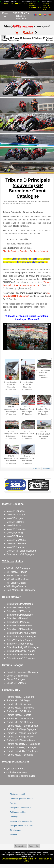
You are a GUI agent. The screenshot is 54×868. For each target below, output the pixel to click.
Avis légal (14, 803)
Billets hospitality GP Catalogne (23, 647)
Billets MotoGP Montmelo (19, 626)
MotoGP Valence (15, 522)
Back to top (51, 855)
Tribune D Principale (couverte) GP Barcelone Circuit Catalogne (26, 202)
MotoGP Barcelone (16, 529)
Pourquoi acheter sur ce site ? (22, 826)
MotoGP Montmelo (16, 540)
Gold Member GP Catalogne (21, 590)
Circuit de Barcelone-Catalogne (22, 672)
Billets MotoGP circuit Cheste (21, 633)
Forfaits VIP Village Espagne (21, 729)
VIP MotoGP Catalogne (18, 568)
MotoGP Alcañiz (15, 533)
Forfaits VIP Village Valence (21, 740)
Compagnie (14, 817)
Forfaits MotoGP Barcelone (20, 708)
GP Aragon (14, 38)
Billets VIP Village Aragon (19, 640)
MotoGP (18, 3)
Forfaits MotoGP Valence (19, 704)
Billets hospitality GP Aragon (21, 651)
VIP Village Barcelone (18, 579)
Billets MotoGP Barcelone (20, 615)
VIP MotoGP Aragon (17, 572)
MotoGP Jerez (14, 525)
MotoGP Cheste (15, 536)
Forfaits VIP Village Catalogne (22, 733)
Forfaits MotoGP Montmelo (20, 719)
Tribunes (30, 201)
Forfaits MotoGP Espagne (20, 755)
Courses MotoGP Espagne (20, 554)
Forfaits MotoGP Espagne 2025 (46, 6)
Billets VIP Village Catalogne (21, 636)
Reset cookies (34, 846)
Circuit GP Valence (16, 683)
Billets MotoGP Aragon (18, 608)
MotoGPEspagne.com (9, 855)
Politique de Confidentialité (20, 808)
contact (49, 40)
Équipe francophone (10, 40)
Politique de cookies (18, 812)
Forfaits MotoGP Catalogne (20, 697)
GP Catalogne (25, 38)
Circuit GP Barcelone (17, 676)
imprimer (46, 469)
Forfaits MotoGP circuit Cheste (22, 726)
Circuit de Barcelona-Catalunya (14, 201)
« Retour (37, 469)
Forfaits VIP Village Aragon (20, 737)
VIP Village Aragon (16, 583)
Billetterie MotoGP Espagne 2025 (35, 5)
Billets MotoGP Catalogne (20, 604)
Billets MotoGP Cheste (18, 622)
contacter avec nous (17, 772)
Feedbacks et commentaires (21, 776)
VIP (12, 3)
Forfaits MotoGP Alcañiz (19, 711)
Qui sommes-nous (16, 769)
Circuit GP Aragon (16, 679)
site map (13, 835)
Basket (28, 33)
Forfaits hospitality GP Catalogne (23, 744)
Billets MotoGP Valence (19, 611)
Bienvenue (4, 3)
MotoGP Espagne (16, 511)
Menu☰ (5, 14)
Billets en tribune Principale (24, 259)
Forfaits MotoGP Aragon (19, 700)
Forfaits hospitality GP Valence (22, 751)
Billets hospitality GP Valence (21, 655)
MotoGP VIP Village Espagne (21, 551)
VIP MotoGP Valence (17, 576)
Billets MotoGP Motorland (20, 629)
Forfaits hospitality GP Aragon (22, 748)
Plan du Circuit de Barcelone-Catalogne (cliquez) (25, 251)
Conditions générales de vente (22, 799)
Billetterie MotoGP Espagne (21, 658)
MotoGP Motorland (16, 544)
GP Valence (37, 38)
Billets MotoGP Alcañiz (18, 618)
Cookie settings (20, 846)
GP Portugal (48, 38)
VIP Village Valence (16, 586)
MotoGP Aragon (15, 518)
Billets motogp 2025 (18, 794)
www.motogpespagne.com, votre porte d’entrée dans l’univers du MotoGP (27, 860)
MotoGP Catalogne (16, 515)
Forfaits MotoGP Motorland (20, 722)
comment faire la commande (21, 821)
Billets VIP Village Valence (20, 644)
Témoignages (15, 830)
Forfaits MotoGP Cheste (19, 715)
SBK (25, 3)
